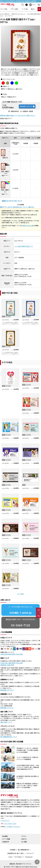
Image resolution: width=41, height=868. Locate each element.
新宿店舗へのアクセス (7, 690)
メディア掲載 (6, 839)
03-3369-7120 (20, 625)
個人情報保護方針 (23, 850)
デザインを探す (14, 9)
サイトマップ (30, 853)
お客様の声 (6, 842)
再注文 (33, 9)
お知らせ (24, 839)
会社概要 (5, 836)
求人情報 (24, 842)
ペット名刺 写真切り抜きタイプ (24, 246)
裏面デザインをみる (6, 207)
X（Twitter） (18, 857)
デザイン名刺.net (5, 14)
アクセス (24, 836)
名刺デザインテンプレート (18, 14)
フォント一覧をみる (28, 207)
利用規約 (13, 850)
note (10, 857)
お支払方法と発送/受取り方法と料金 (12, 654)
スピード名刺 (4, 9)
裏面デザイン (5, 176)
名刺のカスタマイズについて (12, 201)
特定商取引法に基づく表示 (16, 853)
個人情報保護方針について (9, 737)
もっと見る (21, 594)
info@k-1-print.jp (21, 613)
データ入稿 (25, 9)
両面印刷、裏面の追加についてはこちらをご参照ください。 (18, 116)
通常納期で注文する (27, 106)
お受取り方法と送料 (28, 226)
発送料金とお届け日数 (7, 665)
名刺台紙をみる (17, 207)
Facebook (29, 857)
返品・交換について (6, 722)
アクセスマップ (5, 821)
